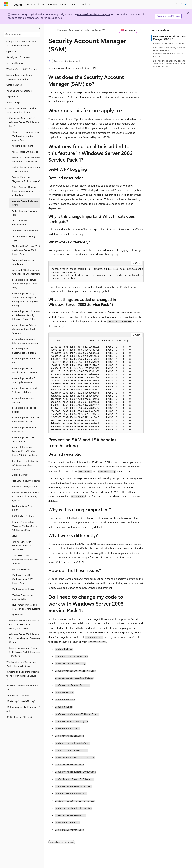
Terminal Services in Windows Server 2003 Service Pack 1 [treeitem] (23, 546)
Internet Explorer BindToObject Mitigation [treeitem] (24, 351)
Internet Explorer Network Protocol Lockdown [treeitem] (24, 390)
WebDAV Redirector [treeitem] (21, 569)
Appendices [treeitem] (17, 614)
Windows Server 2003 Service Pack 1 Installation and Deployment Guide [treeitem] (24, 624)
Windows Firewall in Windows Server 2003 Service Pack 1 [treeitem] (23, 579)
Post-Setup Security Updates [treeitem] (26, 481)
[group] (96, 274)
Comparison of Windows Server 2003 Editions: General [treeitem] (22, 43)
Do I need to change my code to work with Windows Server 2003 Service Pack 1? (169, 64)
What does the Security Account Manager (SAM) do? (169, 38)
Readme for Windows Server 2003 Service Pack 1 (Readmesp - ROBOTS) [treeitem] (25, 652)
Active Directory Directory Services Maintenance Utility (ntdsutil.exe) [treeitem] (26, 191)
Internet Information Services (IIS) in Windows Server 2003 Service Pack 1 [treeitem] (25, 451)
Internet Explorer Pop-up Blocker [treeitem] (24, 410)
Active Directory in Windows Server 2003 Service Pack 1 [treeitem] (26, 159)
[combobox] (22, 35)
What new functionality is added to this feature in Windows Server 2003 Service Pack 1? (169, 52)
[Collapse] (40, 28)
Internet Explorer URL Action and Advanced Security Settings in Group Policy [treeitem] (26, 315)
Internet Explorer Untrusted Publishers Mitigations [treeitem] (25, 420)
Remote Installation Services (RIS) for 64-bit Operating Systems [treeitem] (26, 496)
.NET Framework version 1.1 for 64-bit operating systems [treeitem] (26, 607)
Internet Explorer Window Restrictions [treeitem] (24, 429)
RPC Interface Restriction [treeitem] (24, 516)
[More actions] (141, 30)
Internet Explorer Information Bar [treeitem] (26, 360)
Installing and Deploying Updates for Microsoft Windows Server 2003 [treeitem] (23, 676)
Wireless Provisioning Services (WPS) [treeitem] (22, 597)
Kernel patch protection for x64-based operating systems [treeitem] (25, 465)
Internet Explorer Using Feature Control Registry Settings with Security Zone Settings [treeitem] (25, 299)
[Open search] (177, 4)
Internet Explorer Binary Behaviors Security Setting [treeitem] (25, 341)
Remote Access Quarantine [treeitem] (25, 486)
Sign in (185, 4)
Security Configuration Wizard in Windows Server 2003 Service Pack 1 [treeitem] (25, 526)
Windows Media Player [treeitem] (23, 589)
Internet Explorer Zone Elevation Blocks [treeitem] (23, 439)
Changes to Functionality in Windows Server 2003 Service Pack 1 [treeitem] (25, 136)
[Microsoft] (6, 4)
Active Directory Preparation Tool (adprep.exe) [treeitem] (26, 169)
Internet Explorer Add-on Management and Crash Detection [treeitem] (24, 329)
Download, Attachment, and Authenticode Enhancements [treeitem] (26, 272)
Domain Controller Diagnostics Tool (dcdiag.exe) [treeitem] (26, 179)
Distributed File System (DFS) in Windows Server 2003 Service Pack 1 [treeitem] (26, 250)
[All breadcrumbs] (51, 30)
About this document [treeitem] (22, 146)
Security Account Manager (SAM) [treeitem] (25, 203)
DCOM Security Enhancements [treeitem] (19, 223)
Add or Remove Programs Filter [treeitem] (24, 213)
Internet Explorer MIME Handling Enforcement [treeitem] (23, 380)
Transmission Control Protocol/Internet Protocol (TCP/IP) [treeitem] (25, 559)
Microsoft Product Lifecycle (93, 14)
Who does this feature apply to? (169, 43)
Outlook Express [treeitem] (20, 475)
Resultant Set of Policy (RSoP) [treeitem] (23, 508)
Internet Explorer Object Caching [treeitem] (24, 400)
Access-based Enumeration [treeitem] (25, 152)
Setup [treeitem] (15, 536)
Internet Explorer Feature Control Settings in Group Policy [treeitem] (24, 284)
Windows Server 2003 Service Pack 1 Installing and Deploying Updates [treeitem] (24, 638)
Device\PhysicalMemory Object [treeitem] (24, 238)
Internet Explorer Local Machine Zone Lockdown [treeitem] (24, 370)
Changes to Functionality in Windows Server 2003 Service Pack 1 (83, 30)
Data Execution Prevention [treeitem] (25, 230)
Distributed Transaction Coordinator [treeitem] (23, 262)
